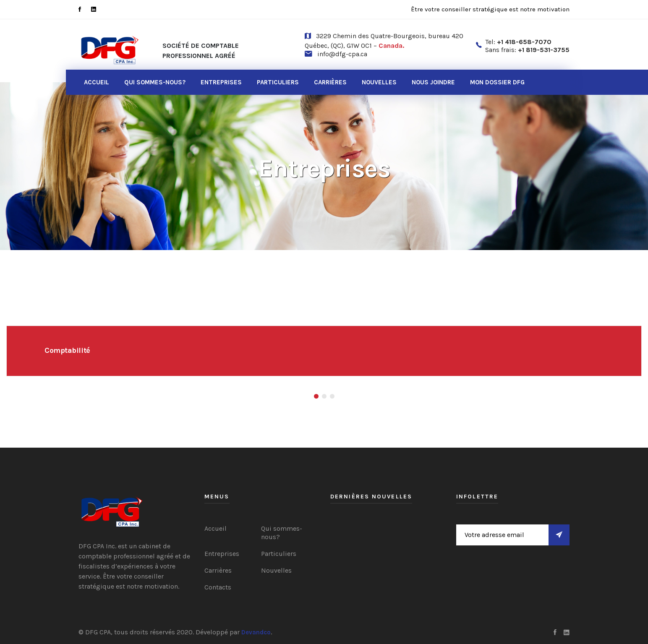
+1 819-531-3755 (544, 50)
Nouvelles (379, 82)
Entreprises (221, 82)
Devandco (256, 632)
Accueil (97, 82)
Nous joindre (433, 82)
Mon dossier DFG (497, 82)
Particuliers (278, 82)
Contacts (218, 587)
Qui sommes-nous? (155, 82)
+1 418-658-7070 (524, 42)
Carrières (330, 82)
